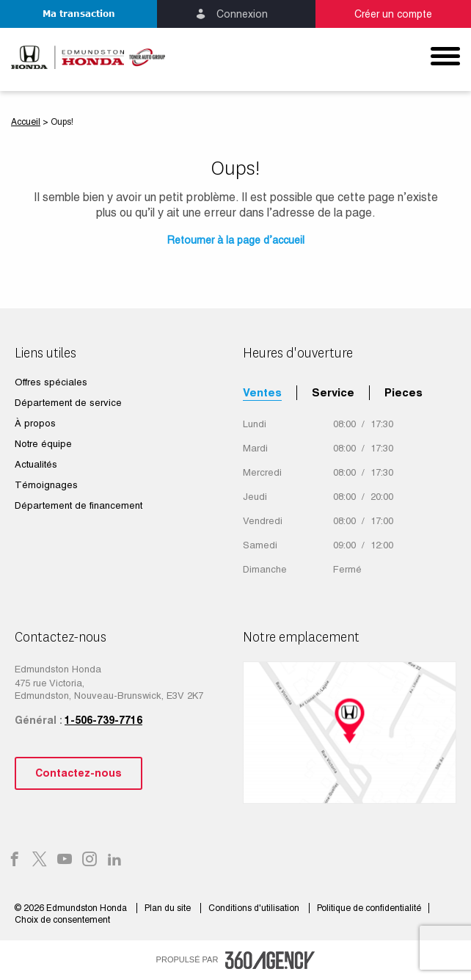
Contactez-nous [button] (78, 773)
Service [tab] (333, 392)
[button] (78, 14)
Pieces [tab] (404, 392)
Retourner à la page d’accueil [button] (236, 240)
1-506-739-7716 (103, 720)
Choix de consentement (62, 920)
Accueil (26, 122)
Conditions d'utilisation (255, 908)
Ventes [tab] (262, 392)
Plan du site (169, 908)
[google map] (350, 733)
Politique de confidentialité (369, 908)
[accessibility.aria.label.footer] (270, 960)
